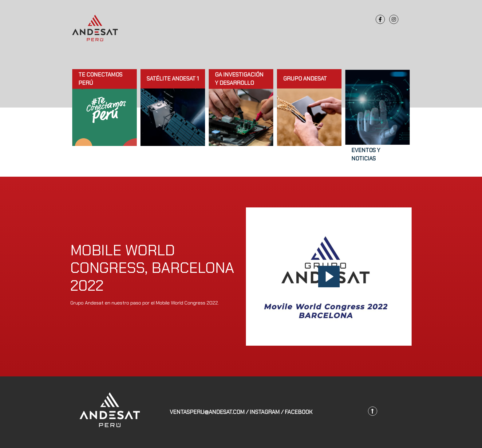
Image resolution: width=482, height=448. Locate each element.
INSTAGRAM (265, 412)
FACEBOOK (298, 412)
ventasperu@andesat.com (207, 412)
